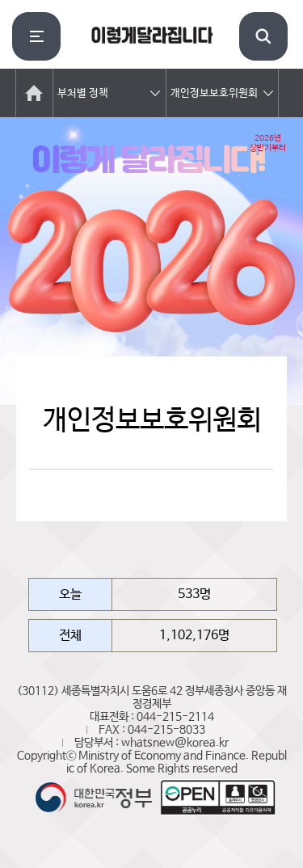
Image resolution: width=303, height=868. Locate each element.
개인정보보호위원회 (214, 93)
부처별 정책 (83, 93)
